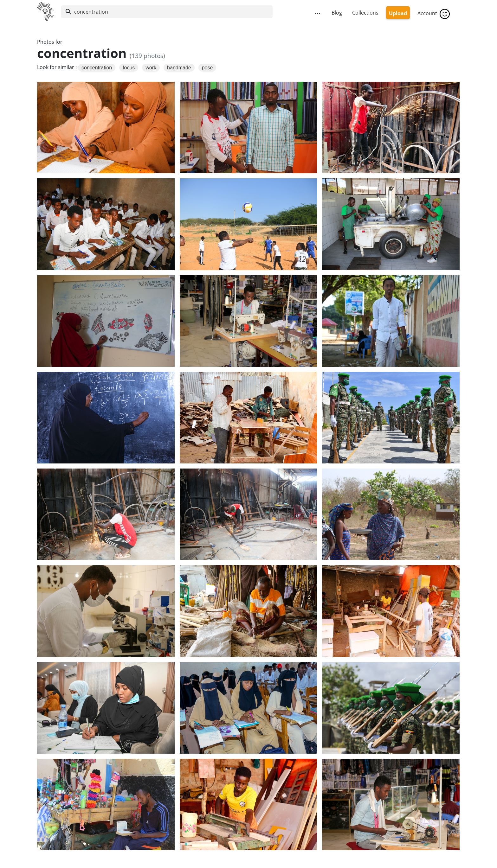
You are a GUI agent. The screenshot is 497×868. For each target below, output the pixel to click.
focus (129, 68)
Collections (365, 13)
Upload (398, 13)
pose (207, 68)
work (151, 68)
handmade (179, 68)
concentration (97, 68)
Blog (337, 13)
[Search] (167, 12)
